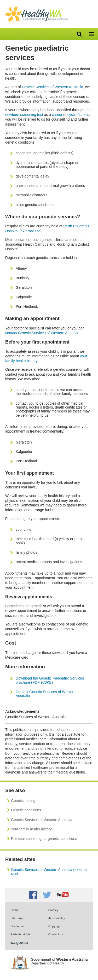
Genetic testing (23, 801)
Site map (16, 918)
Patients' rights (21, 934)
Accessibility (57, 918)
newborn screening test (24, 115)
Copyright (55, 926)
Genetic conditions (26, 810)
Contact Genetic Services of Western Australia (46, 694)
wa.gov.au (19, 943)
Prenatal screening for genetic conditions (44, 839)
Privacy (53, 910)
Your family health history (31, 829)
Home (15, 910)
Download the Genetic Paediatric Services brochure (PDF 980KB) (50, 680)
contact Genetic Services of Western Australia (42, 333)
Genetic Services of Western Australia (53, 87)
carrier (57, 115)
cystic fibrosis (78, 115)
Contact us (56, 934)
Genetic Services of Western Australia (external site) (49, 872)
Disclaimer (18, 926)
